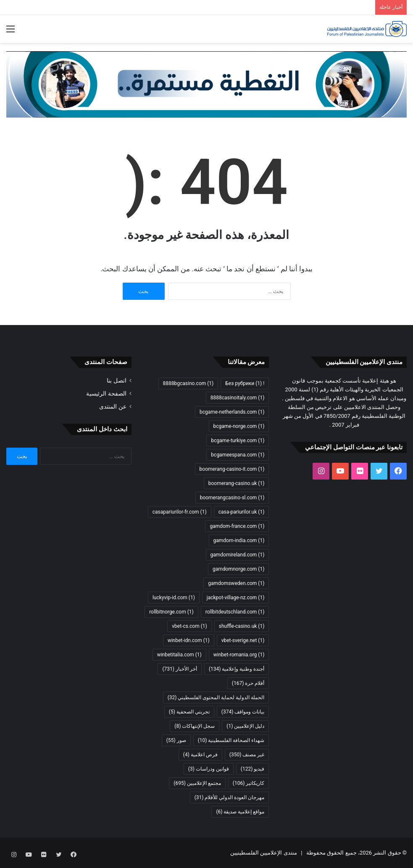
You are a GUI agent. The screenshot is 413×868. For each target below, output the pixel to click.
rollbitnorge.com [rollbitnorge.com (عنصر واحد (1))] (171, 612)
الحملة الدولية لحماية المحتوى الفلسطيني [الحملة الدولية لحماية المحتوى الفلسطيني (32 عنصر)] (216, 698)
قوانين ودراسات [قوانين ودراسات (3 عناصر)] (209, 769)
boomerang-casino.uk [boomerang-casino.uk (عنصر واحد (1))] (237, 483)
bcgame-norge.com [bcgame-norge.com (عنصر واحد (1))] (239, 426)
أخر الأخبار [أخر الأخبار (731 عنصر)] (179, 669)
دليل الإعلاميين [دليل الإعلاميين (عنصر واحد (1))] (245, 726)
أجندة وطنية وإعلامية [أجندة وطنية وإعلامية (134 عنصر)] (237, 669)
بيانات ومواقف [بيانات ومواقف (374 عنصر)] (243, 712)
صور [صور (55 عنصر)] (176, 740)
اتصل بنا (116, 380)
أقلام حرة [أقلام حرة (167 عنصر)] (248, 683)
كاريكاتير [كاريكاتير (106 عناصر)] (249, 783)
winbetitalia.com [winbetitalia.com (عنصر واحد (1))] (179, 655)
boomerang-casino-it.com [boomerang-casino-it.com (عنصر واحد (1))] (232, 469)
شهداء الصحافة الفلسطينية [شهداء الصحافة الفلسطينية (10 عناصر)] (231, 740)
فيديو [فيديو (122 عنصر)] (253, 769)
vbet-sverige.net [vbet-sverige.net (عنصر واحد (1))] (243, 640)
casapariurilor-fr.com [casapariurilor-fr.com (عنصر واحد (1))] (180, 512)
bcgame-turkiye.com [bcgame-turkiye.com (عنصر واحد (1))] (238, 441)
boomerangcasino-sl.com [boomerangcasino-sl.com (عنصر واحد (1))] (232, 498)
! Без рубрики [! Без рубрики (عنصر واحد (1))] (245, 383)
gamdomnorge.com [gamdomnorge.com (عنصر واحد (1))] (238, 569)
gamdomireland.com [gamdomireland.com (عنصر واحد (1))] (238, 555)
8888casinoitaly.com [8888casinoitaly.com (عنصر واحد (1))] (238, 398)
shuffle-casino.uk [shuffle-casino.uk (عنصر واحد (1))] (242, 626)
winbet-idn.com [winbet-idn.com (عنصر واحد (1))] (189, 640)
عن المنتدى (113, 406)
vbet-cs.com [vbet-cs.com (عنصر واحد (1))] (189, 626)
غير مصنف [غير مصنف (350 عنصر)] (247, 755)
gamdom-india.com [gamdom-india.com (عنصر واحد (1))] (239, 540)
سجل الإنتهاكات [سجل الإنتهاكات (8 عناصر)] (195, 726)
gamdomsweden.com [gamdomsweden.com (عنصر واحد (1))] (236, 583)
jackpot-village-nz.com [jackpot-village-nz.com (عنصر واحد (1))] (236, 598)
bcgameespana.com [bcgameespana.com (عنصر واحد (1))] (238, 455)
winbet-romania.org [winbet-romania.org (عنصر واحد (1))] (239, 655)
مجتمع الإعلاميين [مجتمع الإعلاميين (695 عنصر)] (197, 783)
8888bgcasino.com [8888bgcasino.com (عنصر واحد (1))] (188, 383)
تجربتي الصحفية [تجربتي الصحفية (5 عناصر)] (189, 712)
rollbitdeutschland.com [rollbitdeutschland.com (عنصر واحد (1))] (235, 612)
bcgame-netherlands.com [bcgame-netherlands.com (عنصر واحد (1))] (232, 412)
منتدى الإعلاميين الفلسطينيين (263, 853)
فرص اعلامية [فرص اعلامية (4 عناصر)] (200, 755)
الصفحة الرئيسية (106, 393)
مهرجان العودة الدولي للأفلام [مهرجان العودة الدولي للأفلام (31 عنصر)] (230, 797)
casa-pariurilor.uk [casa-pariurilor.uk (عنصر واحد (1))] (242, 512)
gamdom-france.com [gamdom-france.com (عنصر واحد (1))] (237, 526)
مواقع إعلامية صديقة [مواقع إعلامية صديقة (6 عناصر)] (240, 812)
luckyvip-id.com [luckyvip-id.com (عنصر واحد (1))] (174, 598)
